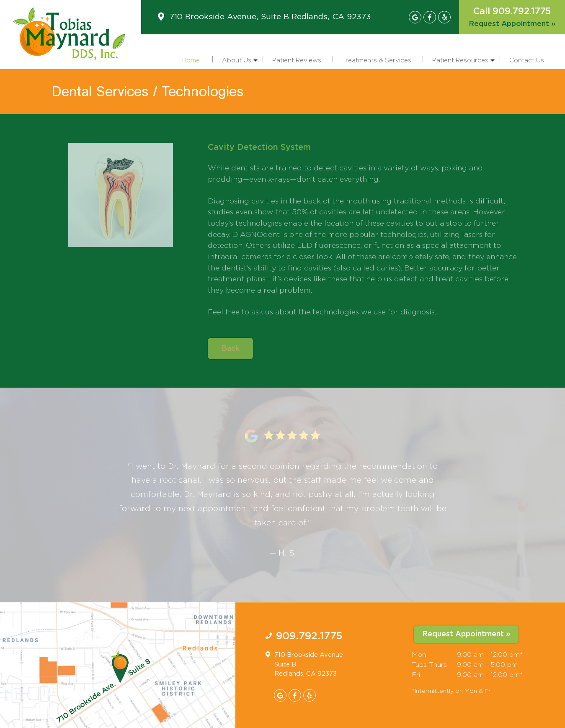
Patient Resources (463, 63)
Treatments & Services (377, 60)
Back (231, 349)
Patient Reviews (297, 60)
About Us (240, 63)
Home (191, 60)
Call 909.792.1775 (512, 12)
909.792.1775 (309, 636)
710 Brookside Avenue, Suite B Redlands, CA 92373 (270, 17)
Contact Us (527, 60)
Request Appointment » (512, 24)
